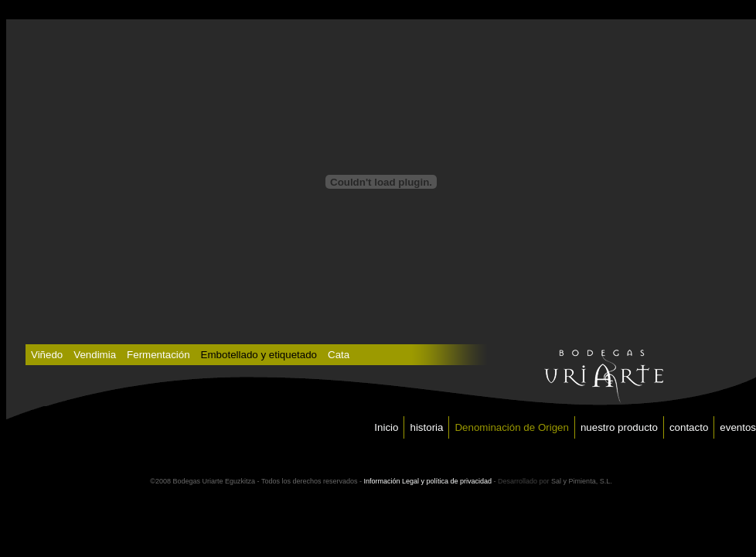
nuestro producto (619, 427)
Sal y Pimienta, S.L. (582, 481)
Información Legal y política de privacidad (427, 481)
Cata (339, 355)
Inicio (386, 427)
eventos (738, 427)
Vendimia (95, 355)
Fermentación (158, 355)
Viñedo (47, 355)
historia (426, 427)
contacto (689, 427)
